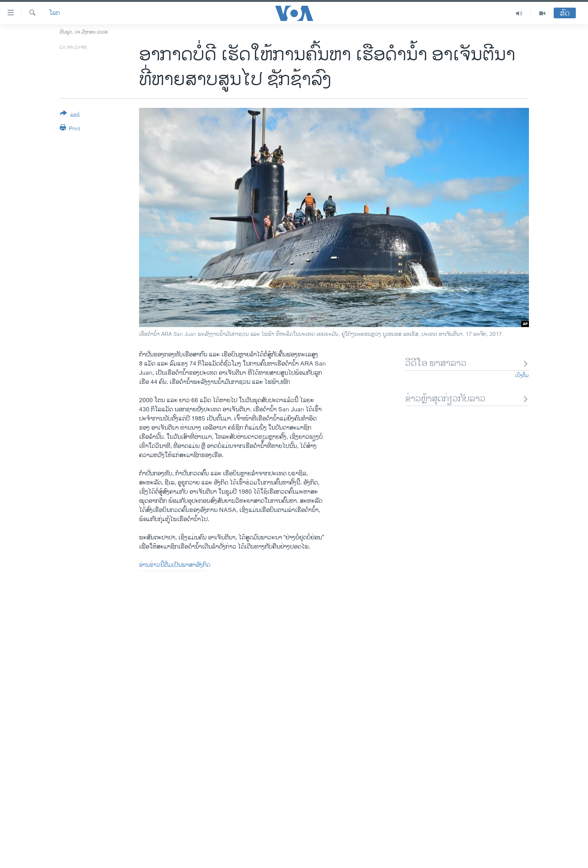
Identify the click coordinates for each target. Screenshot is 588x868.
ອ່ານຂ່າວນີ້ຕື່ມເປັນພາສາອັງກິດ (175, 565)
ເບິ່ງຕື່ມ (522, 375)
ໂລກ (54, 13)
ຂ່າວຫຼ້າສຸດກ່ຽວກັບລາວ (467, 399)
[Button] (70, 116)
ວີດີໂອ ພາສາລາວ (467, 363)
